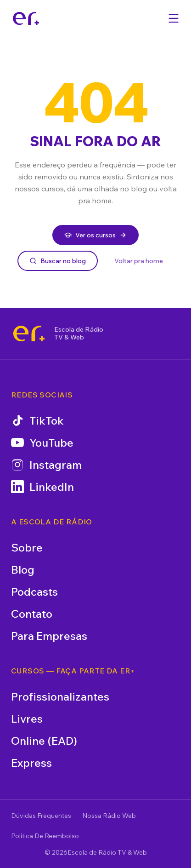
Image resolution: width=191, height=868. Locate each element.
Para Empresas (49, 636)
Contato (32, 614)
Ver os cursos (95, 235)
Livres (27, 719)
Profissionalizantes (60, 696)
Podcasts (34, 592)
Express (31, 763)
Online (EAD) (44, 741)
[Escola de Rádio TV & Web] (29, 333)
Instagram (46, 465)
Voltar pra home (139, 261)
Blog (23, 569)
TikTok (37, 420)
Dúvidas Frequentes (41, 816)
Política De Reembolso (45, 836)
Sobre (27, 547)
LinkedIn (42, 487)
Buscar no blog (58, 261)
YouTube (42, 443)
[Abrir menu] (174, 18)
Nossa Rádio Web (109, 816)
